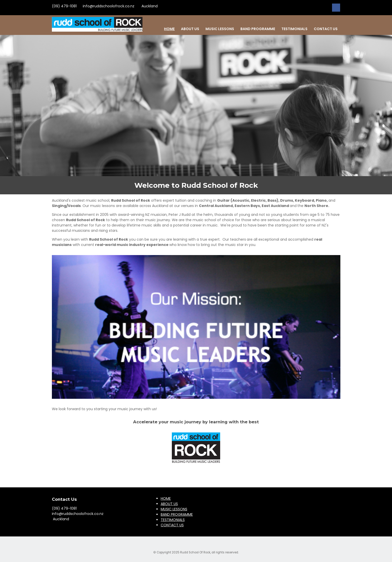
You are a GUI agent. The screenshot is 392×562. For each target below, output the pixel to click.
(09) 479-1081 (64, 6)
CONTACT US (326, 29)
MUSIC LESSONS (220, 29)
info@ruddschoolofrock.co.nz (109, 6)
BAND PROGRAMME (258, 29)
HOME (169, 29)
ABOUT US (190, 29)
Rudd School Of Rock (195, 552)
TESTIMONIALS (294, 29)
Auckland (149, 6)
